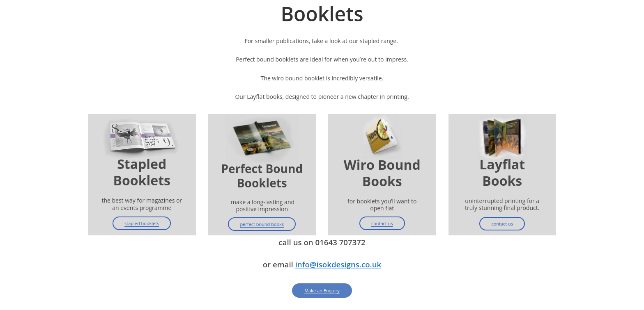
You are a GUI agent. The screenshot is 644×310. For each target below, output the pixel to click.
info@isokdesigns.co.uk (338, 264)
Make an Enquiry (322, 291)
